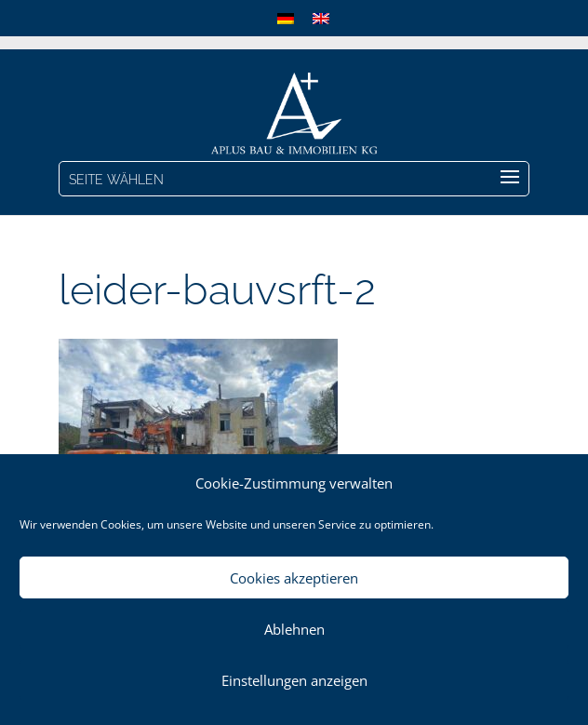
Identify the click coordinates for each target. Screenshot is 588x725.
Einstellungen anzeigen (294, 680)
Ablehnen (294, 629)
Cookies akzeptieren (294, 578)
